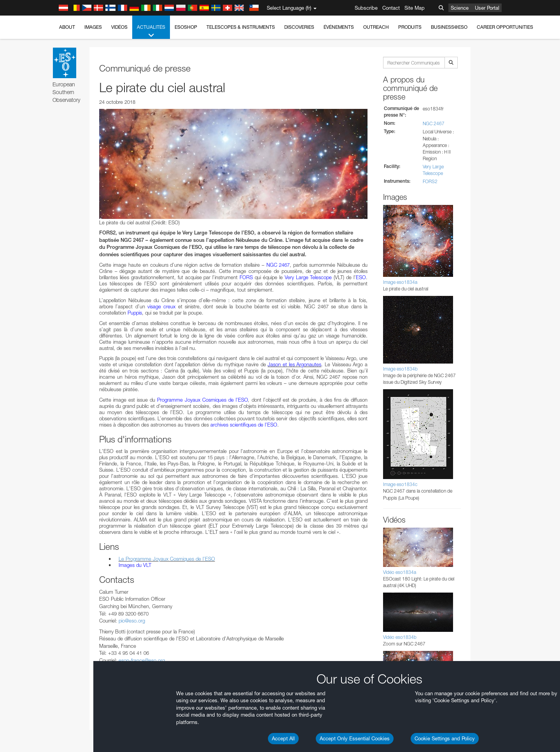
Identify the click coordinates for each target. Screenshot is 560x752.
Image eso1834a (400, 282)
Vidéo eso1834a (400, 572)
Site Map (415, 8)
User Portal (487, 8)
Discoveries (299, 27)
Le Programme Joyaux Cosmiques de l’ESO (167, 559)
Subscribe (366, 8)
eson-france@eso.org (142, 660)
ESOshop (186, 27)
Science (460, 8)
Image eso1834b (400, 369)
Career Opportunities (505, 27)
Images (93, 27)
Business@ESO (449, 27)
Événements (339, 27)
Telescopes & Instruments (241, 27)
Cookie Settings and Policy (445, 738)
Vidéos (119, 27)
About (67, 27)
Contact (391, 8)
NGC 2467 (434, 123)
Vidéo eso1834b (400, 637)
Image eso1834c (400, 484)
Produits (410, 27)
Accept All (283, 738)
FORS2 (430, 181)
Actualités (151, 31)
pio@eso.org (132, 621)
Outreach (376, 27)
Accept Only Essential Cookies (355, 738)
